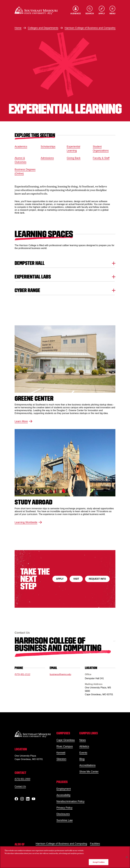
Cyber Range (65, 290)
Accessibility (63, 795)
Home (18, 28)
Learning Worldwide (28, 522)
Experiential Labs (65, 277)
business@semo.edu (60, 674)
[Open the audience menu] (76, 10)
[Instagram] (22, 799)
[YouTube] (34, 799)
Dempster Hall (65, 263)
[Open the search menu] (90, 10)
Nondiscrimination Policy (70, 801)
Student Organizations (101, 149)
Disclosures (63, 814)
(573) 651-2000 (22, 779)
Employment (64, 789)
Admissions (47, 158)
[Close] (127, 857)
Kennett (61, 753)
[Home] (36, 10)
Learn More (23, 421)
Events (83, 753)
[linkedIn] (28, 799)
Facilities (95, 844)
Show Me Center (89, 772)
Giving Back (74, 158)
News (83, 740)
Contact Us (20, 786)
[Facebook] (16, 799)
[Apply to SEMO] (102, 10)
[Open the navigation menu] (112, 10)
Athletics (84, 746)
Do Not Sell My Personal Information (99, 854)
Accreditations (87, 765)
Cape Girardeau (66, 740)
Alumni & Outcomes (20, 160)
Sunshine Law (64, 820)
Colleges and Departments (43, 28)
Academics (21, 147)
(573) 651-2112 (22, 674)
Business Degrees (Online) (25, 171)
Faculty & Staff (101, 158)
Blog (82, 759)
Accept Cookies (99, 862)
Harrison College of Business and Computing (90, 28)
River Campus (65, 746)
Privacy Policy (64, 808)
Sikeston (61, 759)
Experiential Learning (73, 149)
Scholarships (48, 147)
